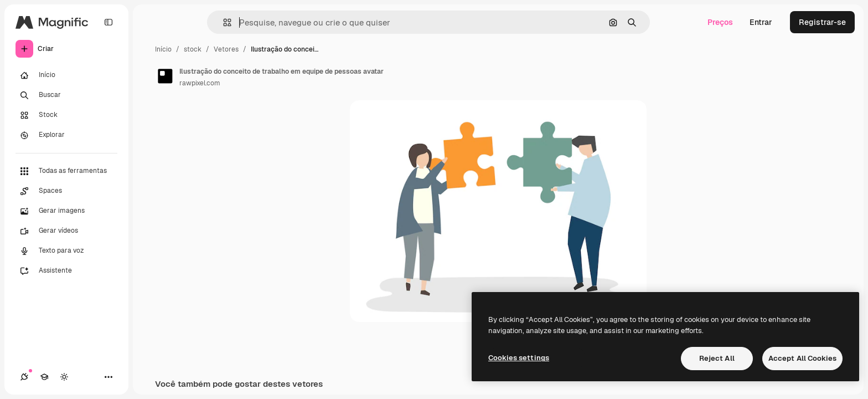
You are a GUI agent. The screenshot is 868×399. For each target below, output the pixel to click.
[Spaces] (66, 191)
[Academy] (44, 377)
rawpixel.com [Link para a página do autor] (200, 83)
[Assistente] (66, 271)
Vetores (226, 49)
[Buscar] (66, 95)
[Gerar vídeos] (66, 231)
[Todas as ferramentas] (66, 171)
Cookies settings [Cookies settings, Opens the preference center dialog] (519, 358)
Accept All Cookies (802, 358)
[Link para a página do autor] (165, 76)
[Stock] (66, 115)
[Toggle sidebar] (108, 22)
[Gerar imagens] (66, 211)
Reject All (717, 358)
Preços (720, 22)
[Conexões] (24, 377)
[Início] (66, 75)
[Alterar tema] (64, 377)
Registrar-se (822, 22)
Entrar (761, 22)
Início (163, 49)
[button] (223, 22)
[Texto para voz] (66, 251)
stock (193, 49)
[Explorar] (66, 135)
